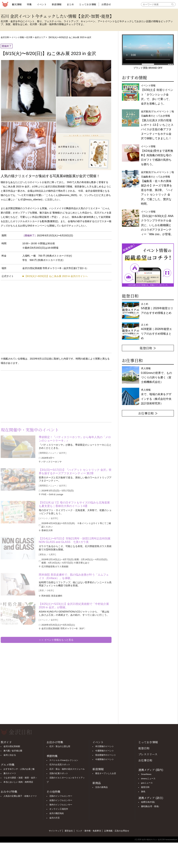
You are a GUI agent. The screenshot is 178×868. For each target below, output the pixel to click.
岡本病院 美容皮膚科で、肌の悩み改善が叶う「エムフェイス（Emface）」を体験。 (74, 576)
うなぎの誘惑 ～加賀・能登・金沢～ (20, 778)
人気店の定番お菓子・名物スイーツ (20, 796)
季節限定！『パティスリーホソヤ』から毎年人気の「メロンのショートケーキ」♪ (75, 439)
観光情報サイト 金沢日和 (5, 4)
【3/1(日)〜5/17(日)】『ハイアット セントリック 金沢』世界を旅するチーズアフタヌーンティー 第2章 (75, 472)
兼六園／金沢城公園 (13, 751)
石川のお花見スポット (60, 765)
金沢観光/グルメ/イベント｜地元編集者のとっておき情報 (157, 125)
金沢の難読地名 (57, 813)
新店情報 (57, 4)
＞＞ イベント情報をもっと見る (56, 640)
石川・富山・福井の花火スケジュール (67, 769)
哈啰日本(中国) (148, 802)
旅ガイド (6, 742)
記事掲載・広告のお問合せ (117, 831)
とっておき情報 (88, 4)
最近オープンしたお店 (106, 773)
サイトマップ (55, 831)
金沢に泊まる (10, 755)
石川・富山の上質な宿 (60, 746)
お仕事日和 (145, 760)
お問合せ (106, 4)
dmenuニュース (148, 779)
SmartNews (146, 774)
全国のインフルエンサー (61, 800)
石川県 (29, 37)
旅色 (143, 792)
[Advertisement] (28, 396)
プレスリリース (148, 754)
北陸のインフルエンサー (61, 796)
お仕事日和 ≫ (148, 413)
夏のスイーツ (10, 773)
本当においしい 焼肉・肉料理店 (18, 782)
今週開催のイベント (105, 751)
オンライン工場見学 (59, 809)
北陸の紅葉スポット (59, 773)
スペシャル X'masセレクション (64, 760)
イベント (42, 4)
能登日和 (144, 748)
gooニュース (147, 783)
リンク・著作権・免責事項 (88, 831)
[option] (148, 265)
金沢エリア (40, 37)
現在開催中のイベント (106, 755)
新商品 (97, 783)
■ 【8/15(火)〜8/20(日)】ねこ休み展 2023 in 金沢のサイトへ (55, 276)
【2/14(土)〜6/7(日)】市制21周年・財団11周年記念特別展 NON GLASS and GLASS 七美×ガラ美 (75, 540)
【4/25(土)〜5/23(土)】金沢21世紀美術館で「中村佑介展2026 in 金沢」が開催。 (74, 606)
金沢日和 (5, 37)
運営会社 (69, 831)
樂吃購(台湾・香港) (150, 806)
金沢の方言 (55, 818)
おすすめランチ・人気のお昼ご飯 (19, 769)
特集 (29, 4)
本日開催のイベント (105, 746)
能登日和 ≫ (148, 348)
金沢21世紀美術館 (12, 746)
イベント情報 (18, 37)
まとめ (70, 4)
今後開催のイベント (105, 759)
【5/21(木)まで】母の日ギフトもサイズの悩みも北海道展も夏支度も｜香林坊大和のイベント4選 (74, 504)
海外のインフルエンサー (61, 805)
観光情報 (17, 4)
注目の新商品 (101, 787)
